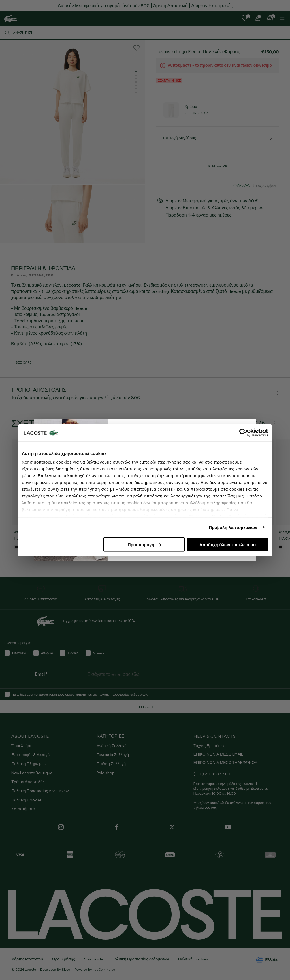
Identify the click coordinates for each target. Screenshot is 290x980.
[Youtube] (228, 827)
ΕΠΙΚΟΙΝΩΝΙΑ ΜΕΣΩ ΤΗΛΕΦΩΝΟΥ (225, 763)
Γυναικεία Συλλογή (113, 755)
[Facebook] (117, 827)
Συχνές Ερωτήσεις (209, 746)
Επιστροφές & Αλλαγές (31, 755)
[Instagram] (61, 827)
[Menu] (282, 18)
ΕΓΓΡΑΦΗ (145, 707)
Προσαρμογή (144, 544)
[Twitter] (172, 827)
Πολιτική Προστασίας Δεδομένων (40, 791)
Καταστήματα (23, 809)
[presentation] (245, 423)
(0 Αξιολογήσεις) (266, 186)
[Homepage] (11, 19)
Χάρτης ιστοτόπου (27, 959)
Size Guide (217, 166)
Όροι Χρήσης (23, 746)
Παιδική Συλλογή (111, 764)
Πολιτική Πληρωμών (29, 764)
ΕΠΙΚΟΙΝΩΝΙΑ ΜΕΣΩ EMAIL (218, 754)
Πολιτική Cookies (26, 800)
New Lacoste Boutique (32, 773)
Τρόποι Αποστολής (28, 782)
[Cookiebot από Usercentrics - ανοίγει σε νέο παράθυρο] (243, 432)
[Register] (257, 18)
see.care (24, 362)
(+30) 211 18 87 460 (212, 774)
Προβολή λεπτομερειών (233, 527)
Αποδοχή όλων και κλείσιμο (228, 544)
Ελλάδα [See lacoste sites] (267, 960)
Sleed (66, 970)
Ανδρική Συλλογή (111, 746)
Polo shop (106, 773)
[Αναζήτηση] (145, 33)
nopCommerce (104, 970)
